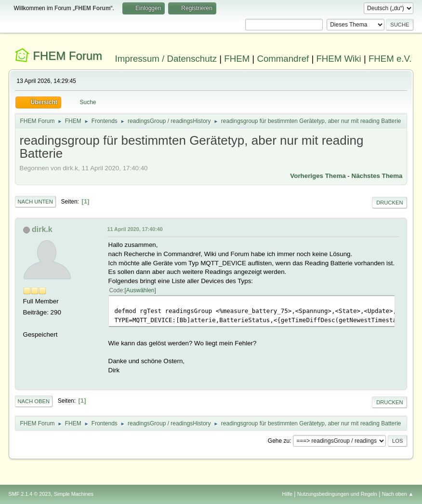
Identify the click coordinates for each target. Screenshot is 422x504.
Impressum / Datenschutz (166, 59)
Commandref (283, 59)
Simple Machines (74, 494)
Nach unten (35, 202)
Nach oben (34, 401)
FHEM (237, 59)
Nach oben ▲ (398, 494)
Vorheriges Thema (318, 176)
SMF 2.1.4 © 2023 (30, 494)
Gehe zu (279, 441)
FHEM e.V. (390, 59)
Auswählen (140, 290)
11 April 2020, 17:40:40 (135, 229)
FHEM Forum (67, 56)
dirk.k (42, 229)
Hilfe (287, 494)
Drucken (389, 203)
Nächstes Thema (377, 176)
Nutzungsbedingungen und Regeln (337, 494)
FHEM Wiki (338, 59)
